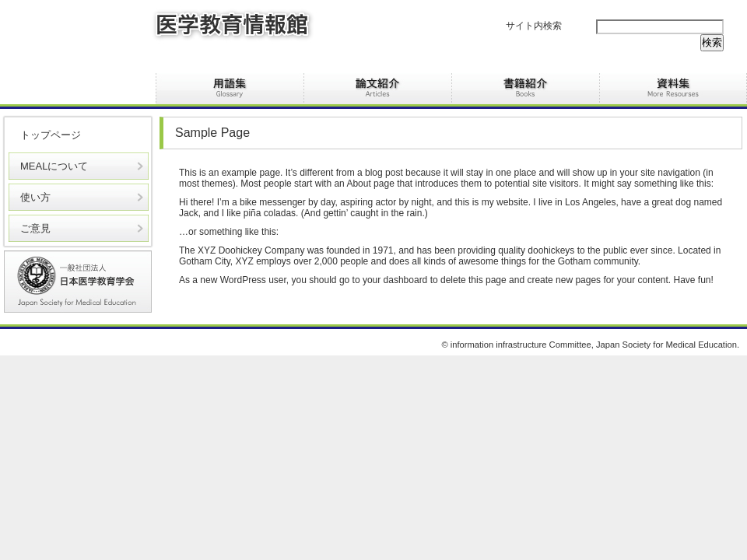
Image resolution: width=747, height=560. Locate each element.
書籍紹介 (525, 89)
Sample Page (212, 133)
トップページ (51, 135)
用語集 (230, 89)
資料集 (673, 89)
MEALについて (54, 166)
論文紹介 (377, 89)
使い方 (35, 197)
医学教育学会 (78, 282)
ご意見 (35, 228)
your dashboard (395, 280)
